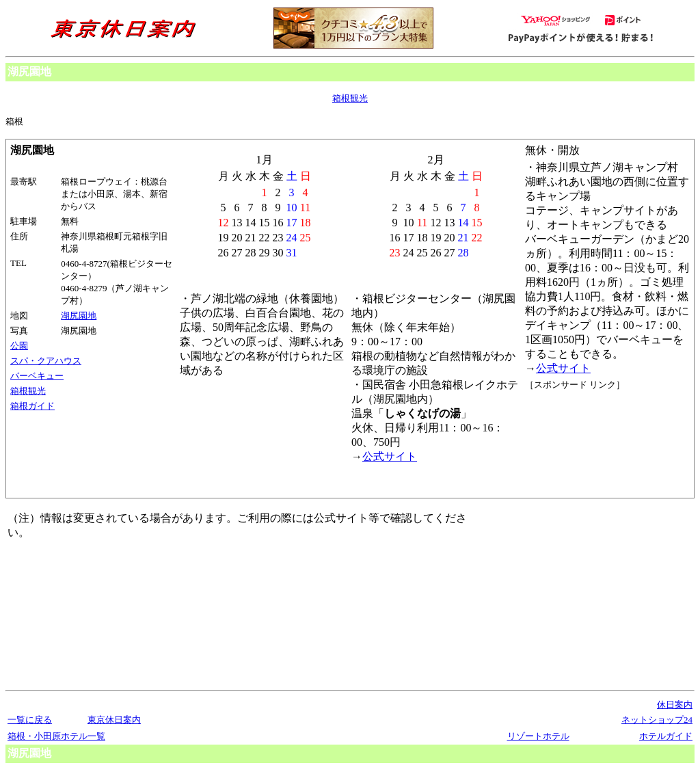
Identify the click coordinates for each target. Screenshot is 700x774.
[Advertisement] (587, 442)
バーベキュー (37, 376)
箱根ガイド (32, 406)
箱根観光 (350, 98)
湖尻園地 (79, 316)
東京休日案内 (114, 720)
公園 (19, 346)
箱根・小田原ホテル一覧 (56, 736)
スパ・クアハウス (46, 361)
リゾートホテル (538, 736)
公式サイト (563, 368)
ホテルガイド (666, 736)
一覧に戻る (30, 720)
